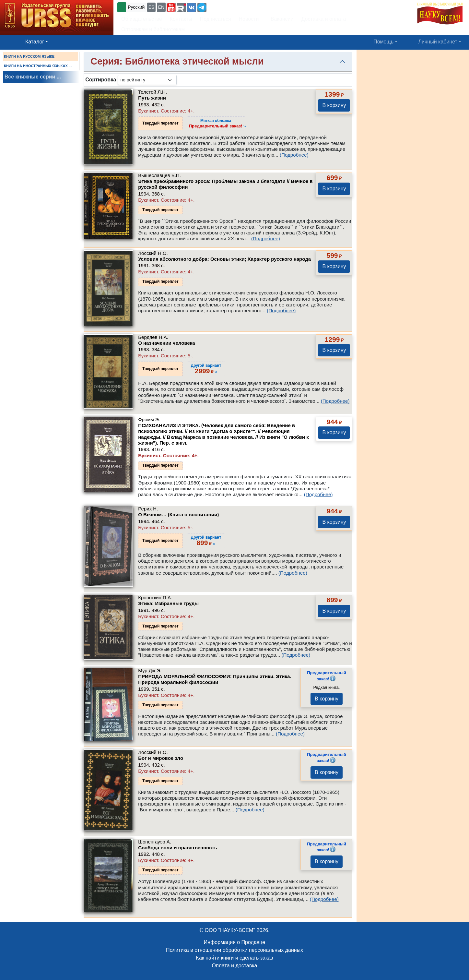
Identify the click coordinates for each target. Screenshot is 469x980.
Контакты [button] (181, 19)
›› (217, 123)
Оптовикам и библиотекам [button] (153, 29)
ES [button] (152, 7)
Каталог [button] (35, 42)
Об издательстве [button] (142, 19)
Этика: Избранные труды (168, 603)
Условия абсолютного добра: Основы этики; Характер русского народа (224, 259)
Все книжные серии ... (33, 77)
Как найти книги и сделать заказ (235, 958)
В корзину (334, 105)
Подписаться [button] (216, 19)
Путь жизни (152, 98)
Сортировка (101, 80)
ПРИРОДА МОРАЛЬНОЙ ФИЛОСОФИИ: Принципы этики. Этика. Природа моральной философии (215, 679)
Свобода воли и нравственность (178, 848)
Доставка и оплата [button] (323, 19)
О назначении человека (166, 343)
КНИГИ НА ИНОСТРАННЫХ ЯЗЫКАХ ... (38, 66)
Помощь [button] (383, 42)
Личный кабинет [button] (438, 42)
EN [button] (161, 7)
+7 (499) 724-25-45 (232, 7)
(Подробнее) (294, 155)
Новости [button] (249, 19)
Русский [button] (136, 7)
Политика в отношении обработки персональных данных (235, 950)
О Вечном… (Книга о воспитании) (178, 514)
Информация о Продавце (235, 942)
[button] (171, 7)
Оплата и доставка (235, 966)
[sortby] (147, 80)
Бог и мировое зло (161, 758)
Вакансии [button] (280, 19)
